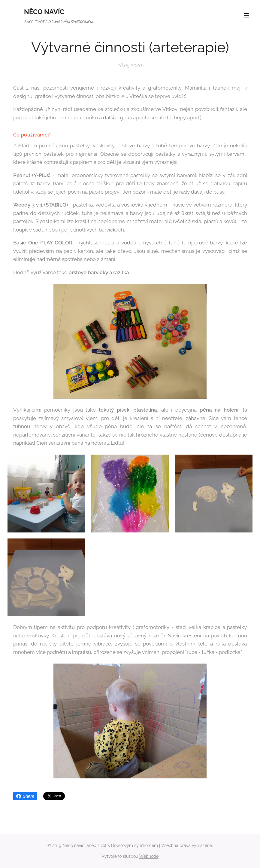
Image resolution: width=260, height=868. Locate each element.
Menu (246, 15)
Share (25, 796)
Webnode (149, 856)
